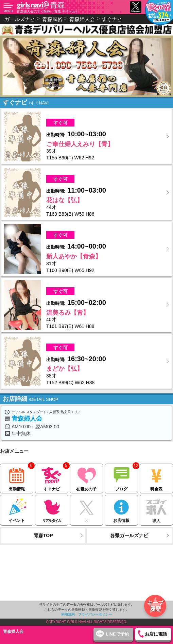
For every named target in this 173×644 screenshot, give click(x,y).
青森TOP (43, 535)
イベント (17, 509)
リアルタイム (52, 509)
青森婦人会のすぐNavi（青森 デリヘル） (48, 11)
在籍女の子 (87, 478)
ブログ (121, 478)
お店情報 (121, 509)
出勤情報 (17, 478)
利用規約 (68, 614)
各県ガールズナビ (129, 535)
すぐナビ (112, 19)
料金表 (156, 478)
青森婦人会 (27, 418)
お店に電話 (156, 634)
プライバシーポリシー (95, 614)
